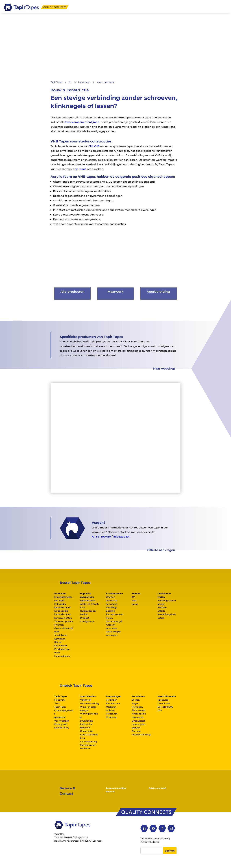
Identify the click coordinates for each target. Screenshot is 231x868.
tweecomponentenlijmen (82, 122)
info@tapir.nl (122, 537)
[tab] (64, 593)
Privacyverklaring (150, 842)
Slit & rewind (138, 710)
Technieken (138, 696)
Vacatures (163, 700)
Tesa (134, 600)
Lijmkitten (60, 638)
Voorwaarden (161, 838)
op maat (80, 169)
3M (133, 597)
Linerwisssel (138, 721)
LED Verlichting (89, 741)
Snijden (136, 700)
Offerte (161, 611)
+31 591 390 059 (101, 537)
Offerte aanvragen (161, 550)
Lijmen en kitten (63, 618)
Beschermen (113, 703)
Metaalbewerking (90, 703)
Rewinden (137, 707)
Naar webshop (164, 369)
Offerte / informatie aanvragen (112, 600)
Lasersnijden (139, 724)
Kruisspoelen (139, 714)
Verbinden (112, 700)
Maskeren (111, 707)
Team (57, 703)
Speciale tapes (88, 600)
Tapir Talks (60, 707)
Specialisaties (88, 696)
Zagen (135, 703)
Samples (162, 607)
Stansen (136, 728)
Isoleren (110, 710)
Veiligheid (85, 700)
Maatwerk (60, 700)
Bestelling (111, 607)
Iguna (135, 604)
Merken (84, 614)
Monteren (111, 717)
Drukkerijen (86, 721)
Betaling (110, 611)
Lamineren (138, 717)
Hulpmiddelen (62, 656)
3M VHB (94, 146)
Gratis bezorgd (114, 621)
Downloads (164, 703)
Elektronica (86, 724)
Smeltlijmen (61, 635)
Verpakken (112, 714)
